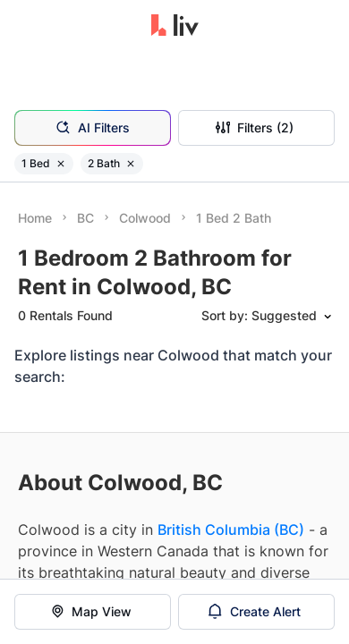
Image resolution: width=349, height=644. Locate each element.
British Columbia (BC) (231, 530)
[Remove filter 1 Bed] (61, 164)
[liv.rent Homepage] (175, 27)
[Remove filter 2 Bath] (131, 164)
